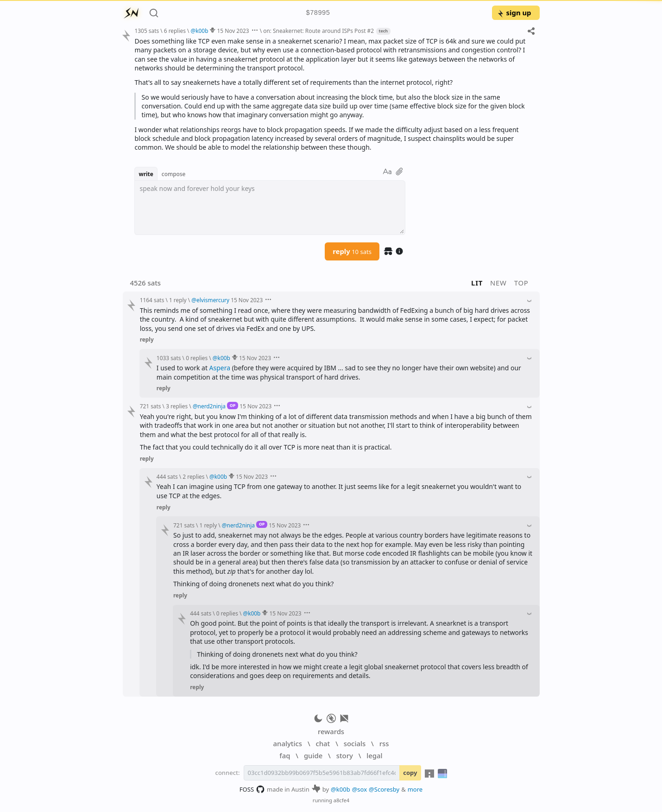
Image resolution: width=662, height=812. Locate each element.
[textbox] (270, 208)
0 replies (197, 358)
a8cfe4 (342, 800)
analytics (288, 743)
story (345, 755)
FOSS (252, 789)
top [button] (521, 283)
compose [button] (174, 174)
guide (313, 755)
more (415, 789)
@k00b (340, 789)
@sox (359, 789)
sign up (514, 13)
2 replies (193, 476)
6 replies (175, 31)
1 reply (178, 300)
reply (352, 251)
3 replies (177, 406)
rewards (331, 731)
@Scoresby (384, 789)
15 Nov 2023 (233, 31)
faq (285, 755)
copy (410, 773)
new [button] (498, 283)
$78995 (318, 13)
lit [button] (477, 283)
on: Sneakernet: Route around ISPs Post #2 (318, 31)
